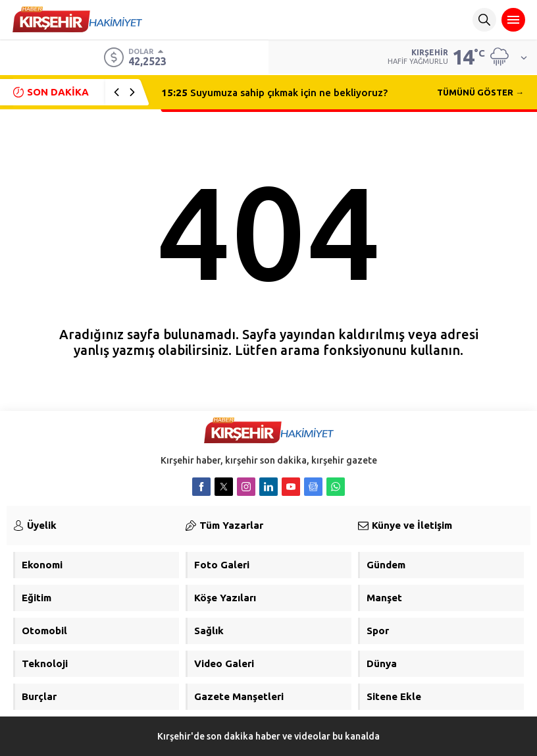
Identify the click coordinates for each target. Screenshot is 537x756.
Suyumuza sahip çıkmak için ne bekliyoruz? (274, 93)
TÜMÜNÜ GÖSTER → (480, 92)
